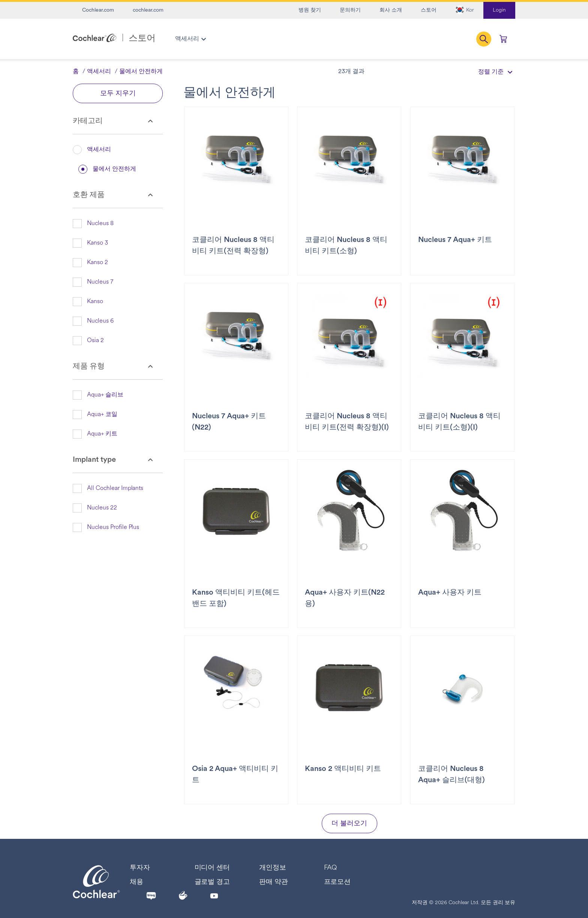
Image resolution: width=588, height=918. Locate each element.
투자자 (140, 868)
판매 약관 (274, 882)
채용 (136, 882)
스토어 (429, 10)
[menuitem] (190, 39)
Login (499, 10)
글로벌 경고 (212, 882)
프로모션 (337, 882)
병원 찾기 (310, 10)
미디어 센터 (212, 868)
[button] (465, 10)
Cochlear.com (98, 10)
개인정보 (273, 868)
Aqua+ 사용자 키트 (450, 593)
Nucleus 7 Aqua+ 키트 (455, 240)
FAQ (331, 868)
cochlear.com (148, 10)
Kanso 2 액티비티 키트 (343, 769)
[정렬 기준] (493, 72)
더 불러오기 (349, 824)
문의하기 (350, 10)
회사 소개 (391, 10)
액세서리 (99, 72)
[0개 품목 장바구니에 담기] (503, 39)
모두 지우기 (118, 94)
